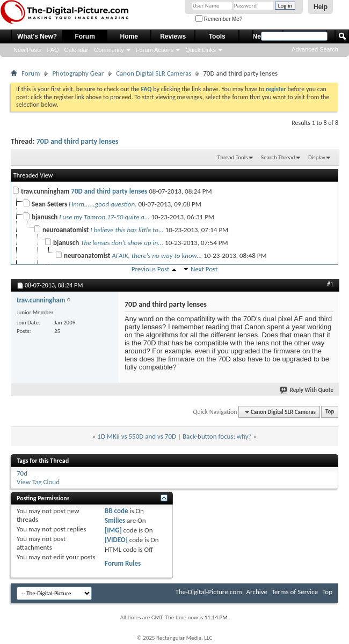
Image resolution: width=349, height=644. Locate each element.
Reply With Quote (307, 390)
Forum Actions (155, 50)
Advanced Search (315, 49)
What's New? (37, 36)
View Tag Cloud (38, 482)
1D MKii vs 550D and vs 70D (137, 436)
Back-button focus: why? (217, 436)
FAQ (53, 50)
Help (321, 7)
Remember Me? (219, 19)
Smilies (115, 520)
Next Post (204, 269)
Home (129, 36)
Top (330, 412)
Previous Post (151, 269)
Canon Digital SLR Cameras (154, 73)
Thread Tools (233, 157)
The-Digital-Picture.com (208, 592)
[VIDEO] (116, 540)
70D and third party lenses (78, 141)
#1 (330, 284)
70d (22, 473)
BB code (116, 511)
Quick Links (201, 50)
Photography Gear (78, 73)
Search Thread (278, 157)
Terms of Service (295, 592)
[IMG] (113, 530)
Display (317, 157)
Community (109, 50)
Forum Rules (123, 563)
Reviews (173, 36)
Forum (85, 36)
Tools (217, 36)
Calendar (77, 50)
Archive (257, 592)
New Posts (28, 50)
